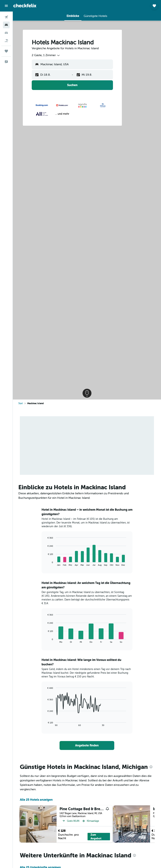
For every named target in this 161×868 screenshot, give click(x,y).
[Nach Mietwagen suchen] (6, 33)
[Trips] (6, 51)
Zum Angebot (96, 837)
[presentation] (151, 767)
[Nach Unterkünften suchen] (6, 25)
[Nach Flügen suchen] (6, 17)
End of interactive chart (46, 563)
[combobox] (46, 55)
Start (21, 403)
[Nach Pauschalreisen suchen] (6, 41)
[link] (87, 745)
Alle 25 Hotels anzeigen (36, 800)
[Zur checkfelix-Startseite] (25, 6)
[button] (6, 6)
